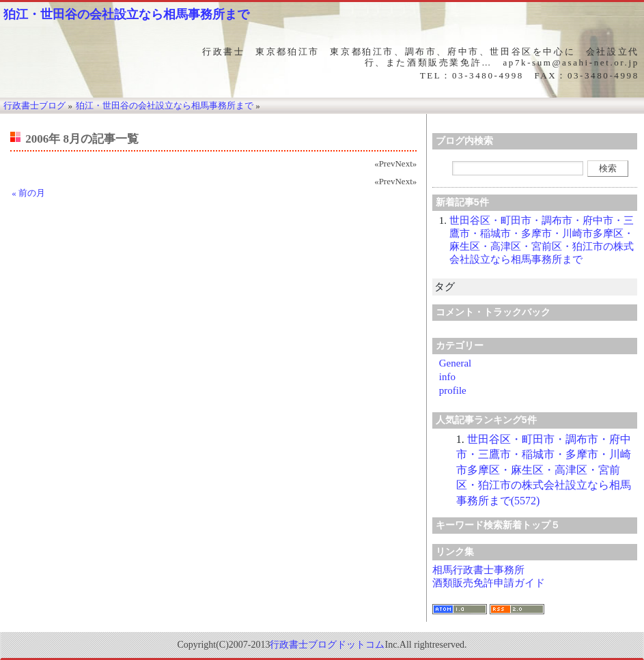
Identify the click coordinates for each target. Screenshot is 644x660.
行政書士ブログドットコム (327, 645)
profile (453, 390)
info (447, 377)
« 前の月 (28, 193)
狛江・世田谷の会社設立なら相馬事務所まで (126, 14)
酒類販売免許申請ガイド (489, 583)
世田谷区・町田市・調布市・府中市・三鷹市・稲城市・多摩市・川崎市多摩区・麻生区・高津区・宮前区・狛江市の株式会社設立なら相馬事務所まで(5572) (544, 470)
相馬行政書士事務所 (478, 570)
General (455, 363)
